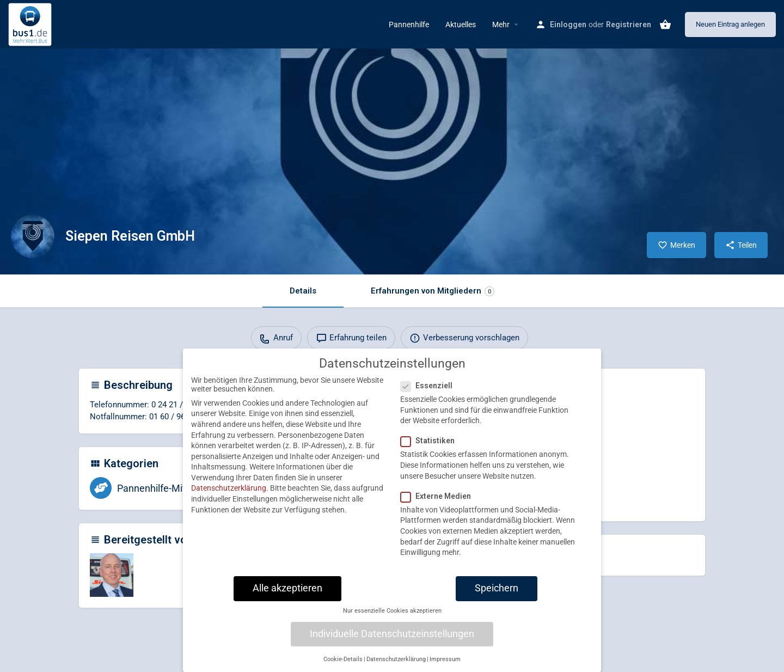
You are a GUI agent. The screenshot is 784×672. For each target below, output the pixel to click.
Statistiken (431, 449)
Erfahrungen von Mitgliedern (433, 291)
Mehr (501, 25)
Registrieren (629, 25)
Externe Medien (439, 504)
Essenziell (430, 394)
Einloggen (568, 25)
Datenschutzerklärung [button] (396, 667)
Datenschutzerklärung (229, 496)
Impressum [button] (445, 667)
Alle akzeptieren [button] (287, 596)
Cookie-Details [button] (343, 667)
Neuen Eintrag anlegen (730, 24)
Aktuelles (461, 25)
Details (303, 291)
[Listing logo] (33, 236)
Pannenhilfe (409, 25)
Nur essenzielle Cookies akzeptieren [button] (392, 619)
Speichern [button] (497, 596)
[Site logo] (31, 23)
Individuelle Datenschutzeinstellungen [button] (392, 642)
